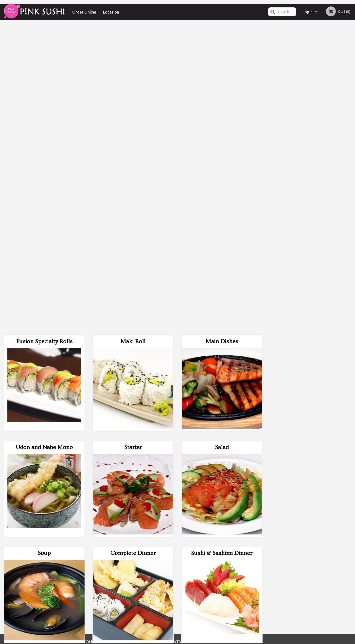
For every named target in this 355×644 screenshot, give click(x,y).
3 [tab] (307, 138)
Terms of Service (186, 641)
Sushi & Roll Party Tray (133, 352)
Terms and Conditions (217, 584)
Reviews (208, 578)
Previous (270, 106)
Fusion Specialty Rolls (44, 34)
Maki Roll (133, 34)
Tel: (258, 590)
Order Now (311, 31)
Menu (165, 578)
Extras (222, 352)
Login (308, 12)
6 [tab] (329, 138)
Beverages (44, 458)
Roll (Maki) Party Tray (44, 352)
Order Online (84, 12)
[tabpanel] (311, 106)
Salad (222, 140)
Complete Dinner (133, 246)
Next (351, 106)
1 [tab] (292, 138)
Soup (44, 246)
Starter (133, 140)
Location (111, 12)
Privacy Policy (212, 590)
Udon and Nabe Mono (44, 140)
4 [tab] (315, 138)
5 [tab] (322, 138)
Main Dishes (222, 34)
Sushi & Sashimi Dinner (222, 246)
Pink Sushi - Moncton (81, 572)
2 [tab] (300, 138)
